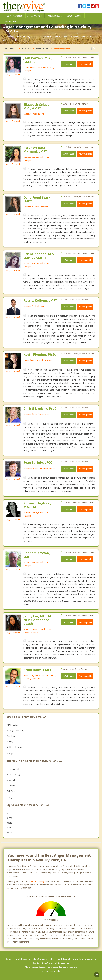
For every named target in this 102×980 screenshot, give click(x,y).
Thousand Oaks (14, 769)
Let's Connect (68, 64)
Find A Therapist (14, 16)
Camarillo (11, 786)
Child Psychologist (15, 747)
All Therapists (13, 725)
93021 (9, 832)
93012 (9, 823)
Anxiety (10, 741)
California (27, 49)
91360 (9, 813)
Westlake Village (14, 775)
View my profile (85, 64)
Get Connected (35, 16)
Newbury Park (43, 49)
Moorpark (11, 780)
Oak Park (11, 791)
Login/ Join (11, 21)
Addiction (11, 736)
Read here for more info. (51, 971)
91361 (9, 818)
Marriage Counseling (16, 730)
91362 (9, 828)
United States (11, 49)
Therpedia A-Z (55, 16)
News (69, 16)
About (79, 16)
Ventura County (37, 881)
